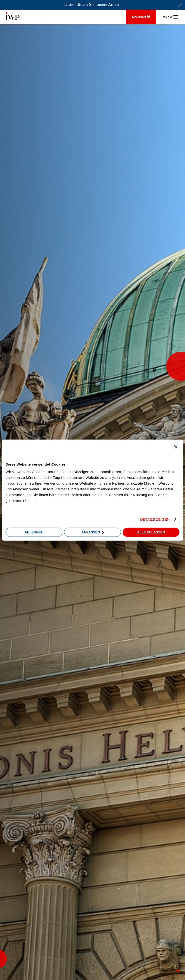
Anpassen (93, 532)
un (97, 5)
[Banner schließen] (176, 447)
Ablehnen (34, 532)
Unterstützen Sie (79, 5)
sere (104, 5)
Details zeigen (155, 519)
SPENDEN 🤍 (141, 17)
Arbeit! (114, 5)
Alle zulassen (151, 532)
